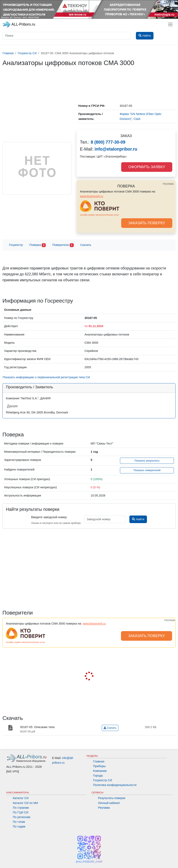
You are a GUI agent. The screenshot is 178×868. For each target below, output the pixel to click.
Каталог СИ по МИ (25, 803)
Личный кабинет (109, 803)
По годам (19, 826)
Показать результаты (147, 461)
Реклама (104, 808)
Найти (138, 519)
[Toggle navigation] (170, 24)
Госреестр (16, 245)
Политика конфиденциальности (115, 785)
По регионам (22, 817)
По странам (21, 808)
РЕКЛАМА (168, 184)
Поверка (38, 245)
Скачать (86, 245)
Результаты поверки (112, 798)
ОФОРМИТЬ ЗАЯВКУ (147, 167)
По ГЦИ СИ (21, 812)
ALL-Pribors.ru (19, 25)
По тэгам (19, 822)
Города (98, 776)
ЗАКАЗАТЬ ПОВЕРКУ (147, 223)
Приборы (99, 766)
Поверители (63, 245)
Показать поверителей (147, 470)
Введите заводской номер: (49, 517)
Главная (99, 761)
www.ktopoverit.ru (92, 196)
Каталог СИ (21, 798)
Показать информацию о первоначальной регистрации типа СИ (46, 377)
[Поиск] (67, 36)
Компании (100, 771)
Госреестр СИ (103, 780)
